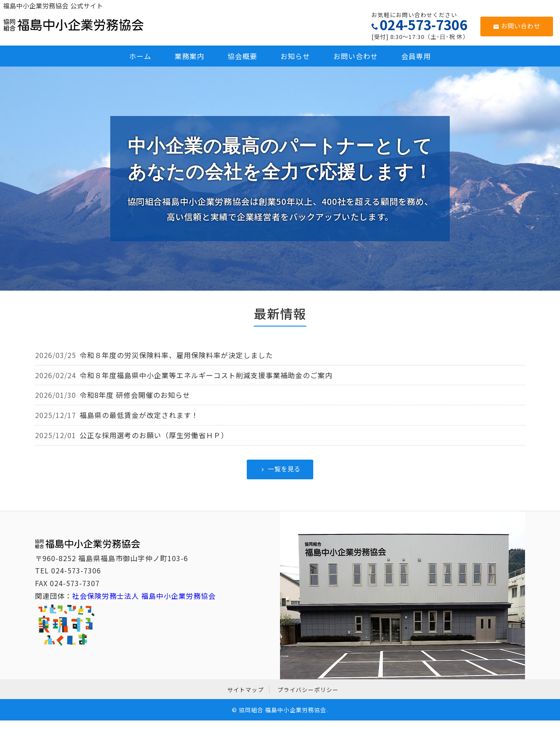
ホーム (140, 56)
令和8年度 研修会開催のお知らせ (135, 395)
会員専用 (416, 56)
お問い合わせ (517, 26)
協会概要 (242, 56)
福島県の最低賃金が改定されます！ (139, 415)
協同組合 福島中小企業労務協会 (283, 710)
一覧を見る (280, 469)
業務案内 (189, 56)
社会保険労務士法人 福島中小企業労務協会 (144, 596)
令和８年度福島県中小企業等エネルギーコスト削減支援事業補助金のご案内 (206, 375)
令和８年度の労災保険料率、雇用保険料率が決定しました (176, 355)
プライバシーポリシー (308, 690)
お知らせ (295, 56)
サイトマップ (245, 690)
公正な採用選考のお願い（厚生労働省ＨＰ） (154, 435)
